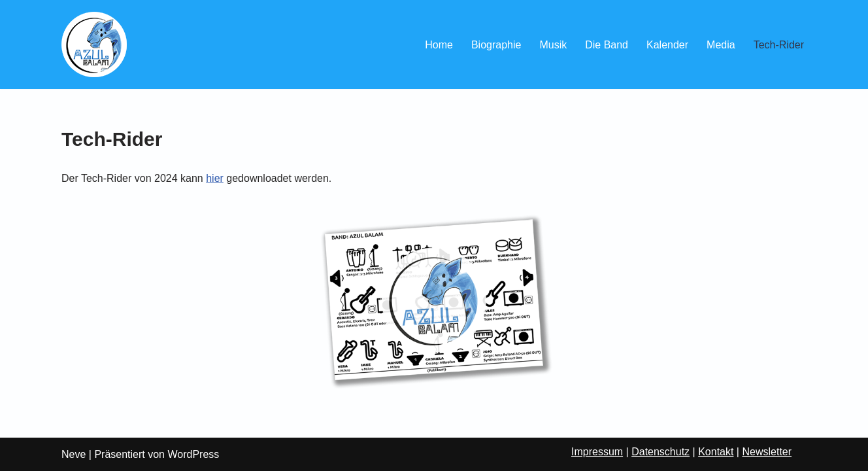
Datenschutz (660, 452)
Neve (74, 454)
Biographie (496, 45)
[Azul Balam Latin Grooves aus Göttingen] (94, 44)
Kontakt (716, 452)
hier (215, 178)
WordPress (193, 454)
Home (439, 45)
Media (721, 45)
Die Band (607, 45)
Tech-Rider (779, 45)
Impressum (597, 452)
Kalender (667, 45)
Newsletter (767, 452)
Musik (553, 45)
